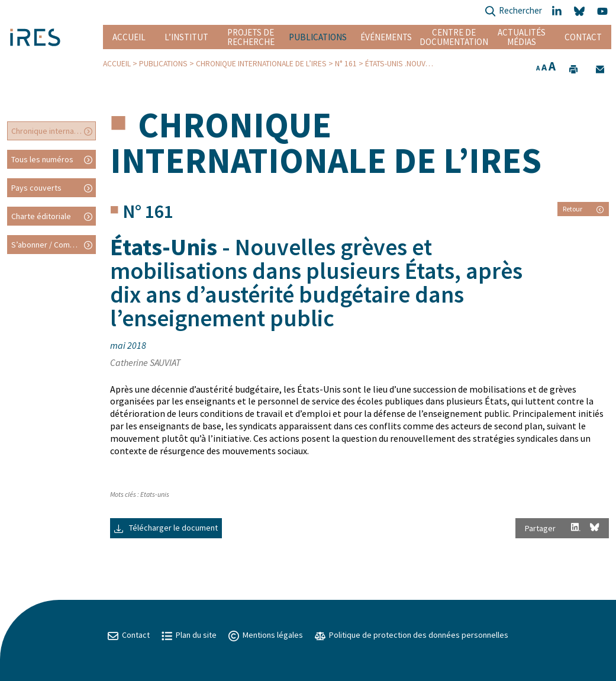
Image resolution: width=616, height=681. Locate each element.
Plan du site (189, 635)
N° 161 (346, 64)
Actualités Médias (522, 37)
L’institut (186, 37)
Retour (583, 209)
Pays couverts (36, 188)
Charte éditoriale (41, 216)
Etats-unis (155, 494)
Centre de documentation (454, 37)
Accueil (129, 37)
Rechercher (513, 12)
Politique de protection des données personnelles (412, 635)
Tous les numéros (42, 159)
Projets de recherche (251, 37)
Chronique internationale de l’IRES (261, 64)
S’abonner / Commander (54, 245)
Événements (386, 37)
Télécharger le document (166, 528)
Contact (583, 37)
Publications (318, 37)
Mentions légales (266, 635)
